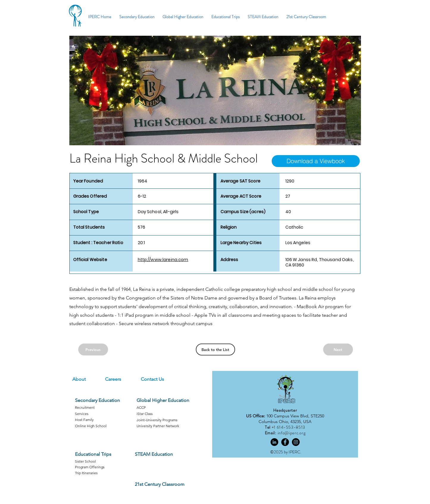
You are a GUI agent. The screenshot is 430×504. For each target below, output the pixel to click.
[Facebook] (285, 442)
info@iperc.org (292, 433)
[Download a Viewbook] (316, 161)
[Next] (338, 349)
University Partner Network (158, 426)
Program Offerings (90, 467)
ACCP (141, 407)
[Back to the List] (215, 349)
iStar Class (145, 414)
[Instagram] (296, 442)
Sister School (85, 461)
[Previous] (93, 349)
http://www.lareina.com (163, 260)
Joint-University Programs (157, 420)
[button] (215, 90)
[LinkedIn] (274, 442)
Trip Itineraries (86, 473)
